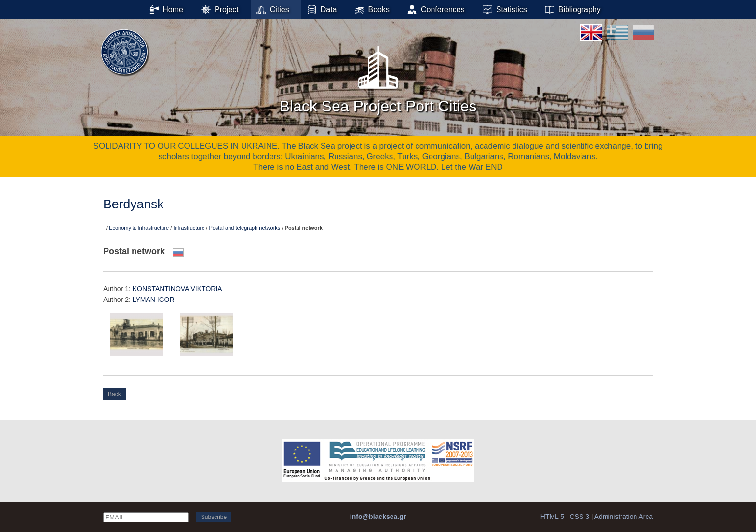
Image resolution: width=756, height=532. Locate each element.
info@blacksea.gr (378, 517)
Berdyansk (134, 204)
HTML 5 (552, 517)
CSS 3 (579, 517)
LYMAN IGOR (154, 300)
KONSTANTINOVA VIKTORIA (177, 289)
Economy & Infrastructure (139, 228)
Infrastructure (189, 228)
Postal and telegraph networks (244, 228)
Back (115, 394)
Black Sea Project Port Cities (378, 77)
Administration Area (624, 517)
